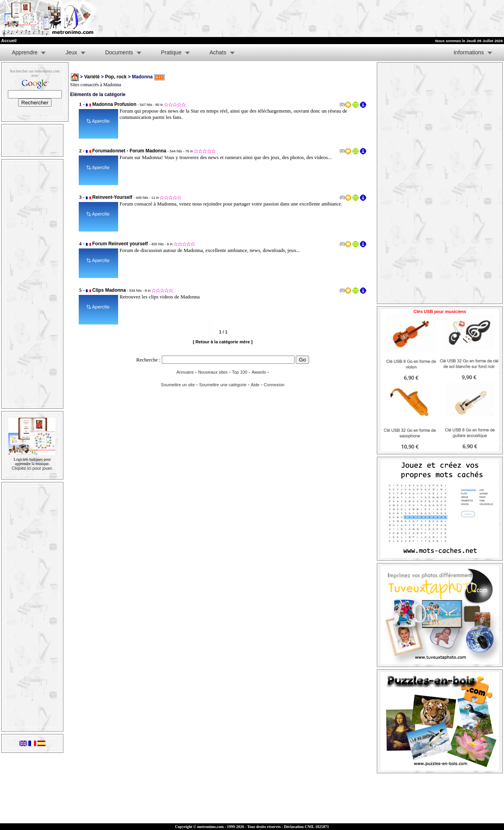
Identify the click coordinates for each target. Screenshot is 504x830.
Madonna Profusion (114, 104)
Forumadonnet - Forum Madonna (129, 151)
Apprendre (25, 52)
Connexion (274, 385)
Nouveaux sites (213, 372)
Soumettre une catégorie (223, 385)
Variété (92, 77)
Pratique (171, 52)
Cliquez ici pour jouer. (32, 468)
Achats (218, 52)
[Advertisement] (407, 19)
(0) (342, 104)
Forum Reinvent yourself (120, 244)
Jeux (71, 52)
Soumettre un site (178, 385)
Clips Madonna (109, 290)
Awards (259, 372)
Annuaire (185, 372)
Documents (119, 52)
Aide (255, 385)
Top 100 (240, 372)
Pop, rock (116, 77)
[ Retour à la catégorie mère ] (223, 342)
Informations (469, 52)
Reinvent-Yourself (112, 197)
